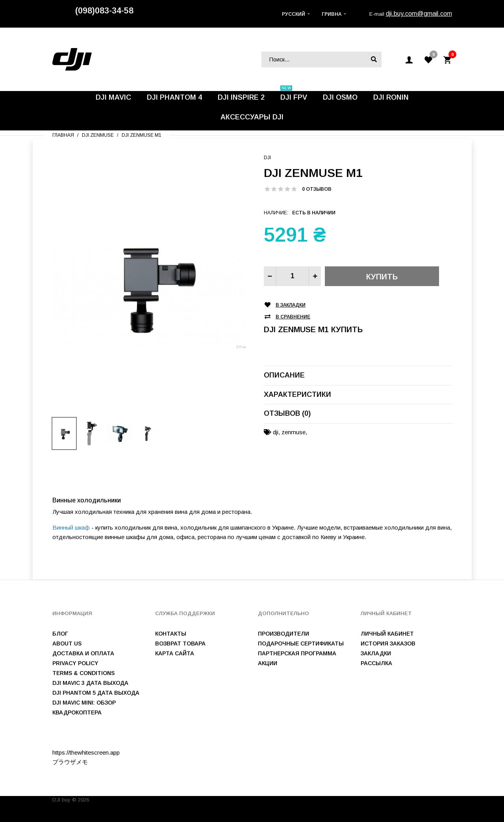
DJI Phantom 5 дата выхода (96, 693)
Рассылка (376, 663)
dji (276, 432)
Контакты (171, 634)
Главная (63, 135)
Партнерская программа (297, 653)
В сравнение (293, 317)
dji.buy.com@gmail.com (419, 14)
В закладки (291, 305)
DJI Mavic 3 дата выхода (90, 683)
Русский (294, 14)
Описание (284, 375)
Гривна (332, 14)
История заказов (388, 643)
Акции (268, 663)
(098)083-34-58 (104, 11)
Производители (283, 634)
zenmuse (294, 432)
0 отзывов (317, 189)
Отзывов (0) (287, 413)
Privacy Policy (75, 663)
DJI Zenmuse (98, 135)
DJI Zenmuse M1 (142, 135)
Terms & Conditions (83, 673)
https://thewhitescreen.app (86, 752)
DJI (267, 158)
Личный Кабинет (387, 634)
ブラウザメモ (70, 762)
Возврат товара (180, 643)
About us (67, 643)
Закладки (376, 653)
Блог (60, 634)
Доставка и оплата (83, 653)
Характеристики (297, 394)
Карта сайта (175, 653)
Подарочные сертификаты (301, 643)
